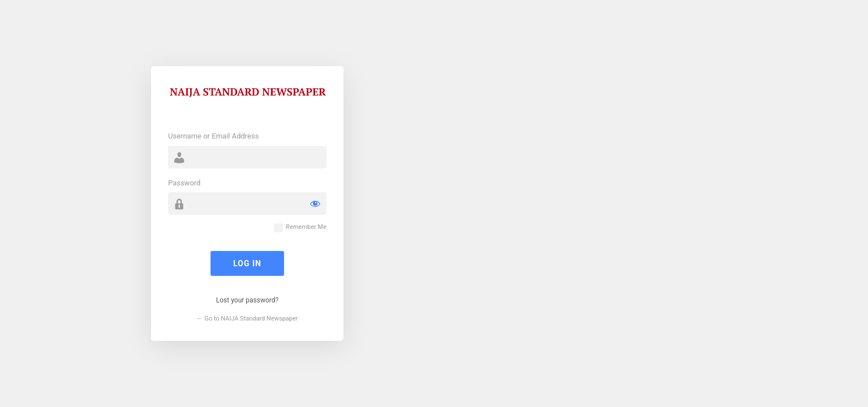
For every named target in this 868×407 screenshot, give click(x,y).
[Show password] (315, 203)
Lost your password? (247, 300)
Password (184, 183)
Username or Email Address (213, 136)
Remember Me (306, 227)
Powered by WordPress (247, 100)
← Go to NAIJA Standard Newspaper (247, 319)
